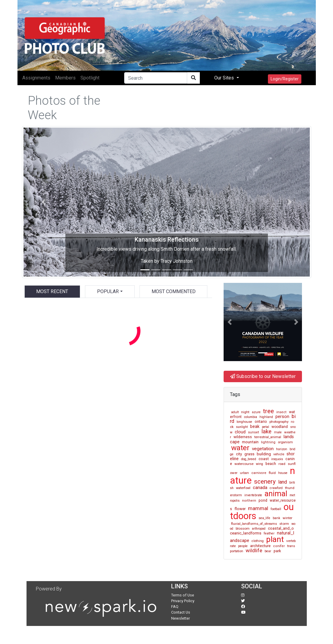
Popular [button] (108, 291)
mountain (250, 442)
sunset (254, 432)
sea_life (264, 518)
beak (255, 426)
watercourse (244, 464)
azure (256, 412)
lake (267, 432)
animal (276, 494)
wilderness (243, 437)
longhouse (244, 422)
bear (268, 551)
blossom (243, 528)
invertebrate (253, 495)
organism (285, 442)
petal (265, 427)
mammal (258, 508)
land (283, 482)
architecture (260, 546)
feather (269, 533)
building (264, 454)
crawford (276, 488)
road (282, 464)
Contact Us (181, 612)
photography (279, 422)
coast (264, 459)
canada (260, 488)
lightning (268, 442)
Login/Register (285, 79)
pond (263, 500)
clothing (258, 541)
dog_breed (249, 459)
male (278, 432)
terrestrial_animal (268, 437)
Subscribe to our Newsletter (263, 376)
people (243, 546)
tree (269, 411)
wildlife (254, 550)
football (276, 509)
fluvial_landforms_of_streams (254, 524)
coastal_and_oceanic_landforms (262, 531)
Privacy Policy (183, 601)
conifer (279, 546)
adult (235, 412)
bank (276, 518)
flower (240, 509)
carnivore (259, 473)
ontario (261, 421)
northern (249, 501)
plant (275, 539)
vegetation (263, 449)
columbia (251, 417)
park (277, 551)
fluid (272, 473)
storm (284, 524)
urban (244, 473)
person (282, 416)
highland (266, 417)
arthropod (259, 529)
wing (259, 464)
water (240, 448)
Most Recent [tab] (52, 291)
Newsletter (181, 618)
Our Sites (225, 78)
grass (249, 454)
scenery (265, 481)
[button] (44, 202)
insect (281, 412)
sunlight (242, 427)
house (283, 473)
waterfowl (243, 488)
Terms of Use (183, 595)
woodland (280, 427)
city (239, 454)
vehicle (279, 454)
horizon (282, 449)
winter (287, 518)
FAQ (175, 607)
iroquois (277, 459)
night (245, 412)
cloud (240, 432)
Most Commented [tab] (174, 291)
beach (271, 464)
